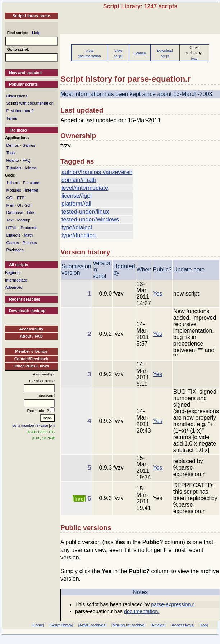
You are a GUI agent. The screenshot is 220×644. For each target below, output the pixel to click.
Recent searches (25, 299)
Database (15, 213)
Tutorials (14, 168)
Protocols (29, 228)
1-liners (13, 183)
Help (36, 33)
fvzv (194, 58)
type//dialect (77, 227)
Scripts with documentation (30, 103)
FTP (21, 198)
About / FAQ (31, 336)
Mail (10, 205)
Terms (12, 118)
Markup (24, 220)
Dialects (13, 235)
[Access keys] (182, 625)
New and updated (25, 73)
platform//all (76, 204)
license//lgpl (77, 196)
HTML (12, 228)
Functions (32, 183)
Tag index (18, 130)
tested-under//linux (85, 212)
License (140, 53)
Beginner (13, 273)
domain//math (79, 180)
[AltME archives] (92, 625)
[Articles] (158, 625)
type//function (79, 235)
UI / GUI (24, 205)
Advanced (14, 287)
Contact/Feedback (31, 359)
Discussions (17, 96)
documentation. (142, 611)
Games (29, 145)
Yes (157, 294)
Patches (30, 243)
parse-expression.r (172, 604)
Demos (12, 145)
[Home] (38, 625)
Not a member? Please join (33, 426)
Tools (11, 153)
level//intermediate (85, 188)
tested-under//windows (90, 220)
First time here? (20, 111)
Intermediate (16, 280)
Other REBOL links (31, 366)
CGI (10, 198)
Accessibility (31, 329)
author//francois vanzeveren (97, 172)
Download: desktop (27, 311)
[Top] (204, 625)
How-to (12, 160)
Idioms (31, 168)
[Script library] (61, 625)
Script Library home (31, 16)
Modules (14, 190)
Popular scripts (23, 84)
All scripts (19, 265)
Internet (31, 190)
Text (10, 220)
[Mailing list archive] (128, 625)
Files (31, 213)
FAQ (26, 160)
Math (28, 235)
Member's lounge (31, 351)
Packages (15, 250)
